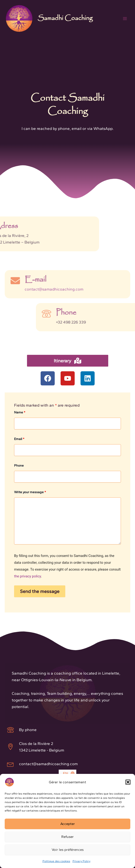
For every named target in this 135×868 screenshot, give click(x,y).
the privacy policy (27, 576)
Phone (19, 466)
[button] (128, 782)
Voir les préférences (68, 850)
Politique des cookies (56, 861)
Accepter (68, 824)
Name (20, 412)
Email (19, 439)
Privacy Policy (81, 861)
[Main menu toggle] (125, 19)
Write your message (30, 492)
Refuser (67, 837)
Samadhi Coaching (65, 18)
